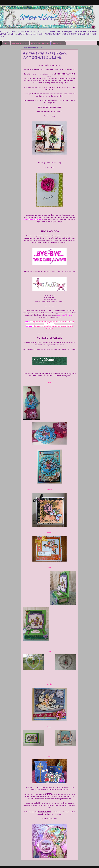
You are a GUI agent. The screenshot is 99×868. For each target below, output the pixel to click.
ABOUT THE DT (58, 43)
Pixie (49, 568)
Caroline (49, 684)
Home (6, 43)
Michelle (49, 533)
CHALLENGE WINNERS (40, 43)
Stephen (49, 727)
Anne (50, 756)
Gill (49, 382)
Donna (49, 490)
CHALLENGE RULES (20, 43)
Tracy (50, 651)
